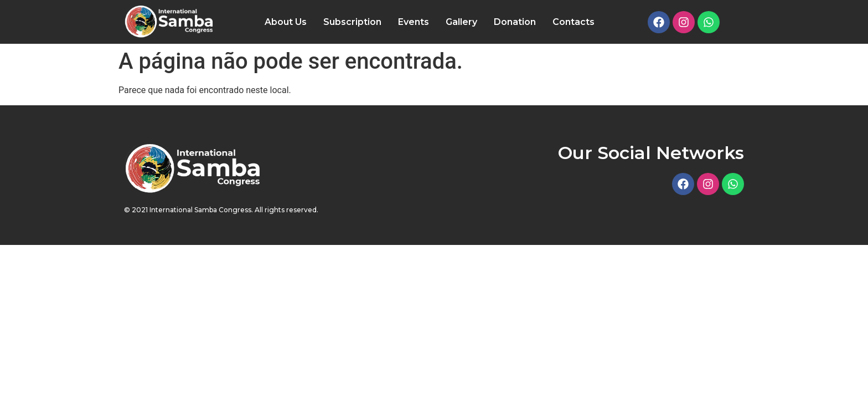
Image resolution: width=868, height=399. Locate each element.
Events (414, 22)
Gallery (461, 22)
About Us (286, 22)
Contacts (573, 22)
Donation (515, 22)
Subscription (352, 22)
